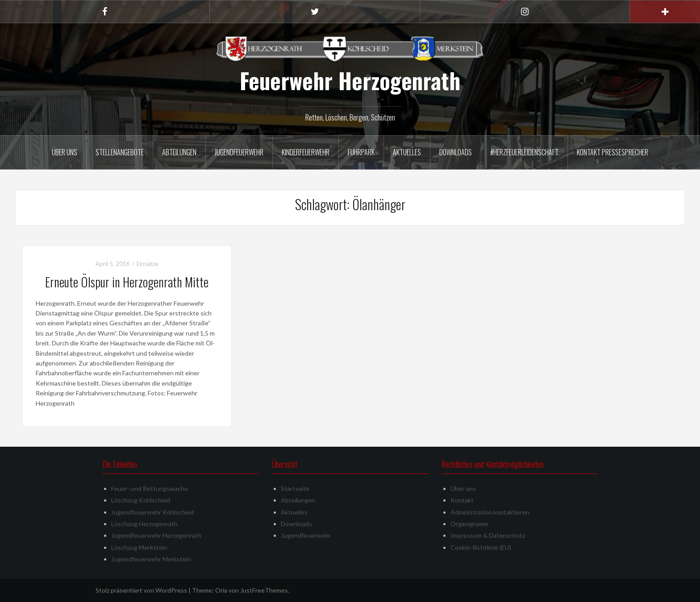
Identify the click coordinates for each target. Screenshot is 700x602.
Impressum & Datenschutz (488, 535)
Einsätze (147, 264)
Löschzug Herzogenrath (144, 524)
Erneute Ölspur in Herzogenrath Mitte (127, 282)
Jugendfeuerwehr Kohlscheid (152, 512)
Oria (221, 590)
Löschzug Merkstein (139, 547)
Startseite (295, 488)
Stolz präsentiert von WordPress (141, 590)
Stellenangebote (120, 152)
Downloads (456, 152)
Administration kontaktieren (490, 512)
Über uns (65, 152)
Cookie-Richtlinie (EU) (481, 547)
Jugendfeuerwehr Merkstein (151, 559)
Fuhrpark (361, 152)
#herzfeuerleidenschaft (524, 152)
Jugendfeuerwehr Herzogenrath (156, 535)
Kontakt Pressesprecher (612, 152)
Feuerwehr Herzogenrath (350, 80)
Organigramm (469, 524)
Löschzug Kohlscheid (141, 500)
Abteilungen (179, 152)
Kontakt (462, 500)
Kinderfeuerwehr (306, 152)
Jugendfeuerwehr (239, 152)
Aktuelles (407, 152)
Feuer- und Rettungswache (150, 488)
